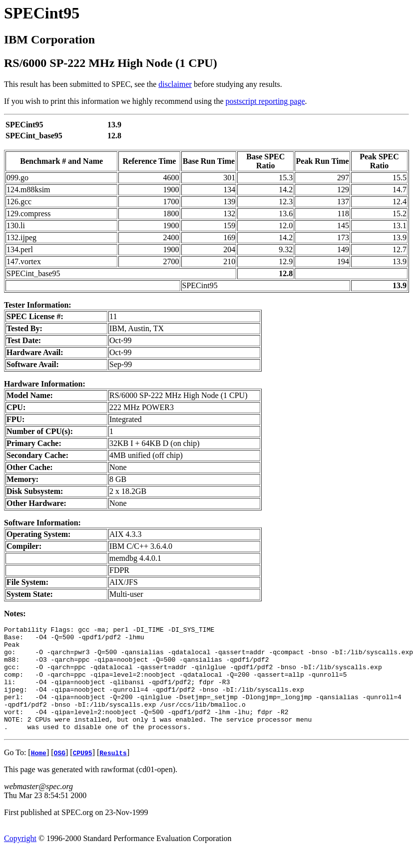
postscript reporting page (265, 101)
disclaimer (175, 84)
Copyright (20, 859)
